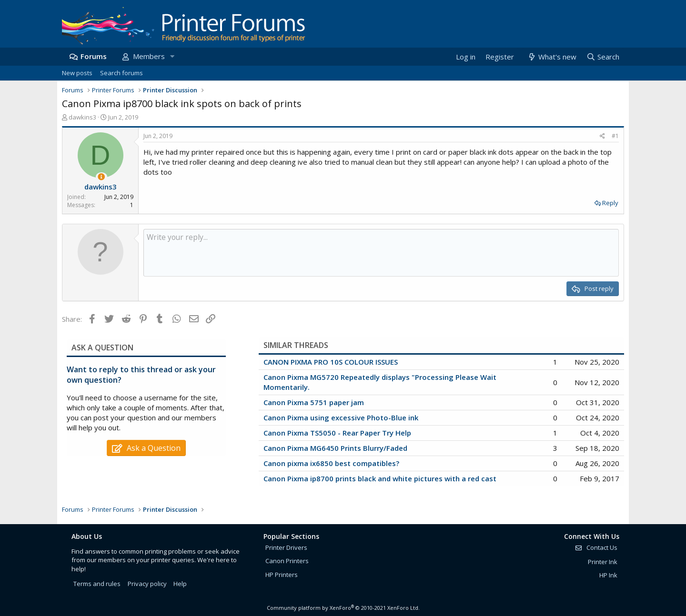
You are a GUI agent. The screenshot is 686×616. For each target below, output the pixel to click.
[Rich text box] (381, 253)
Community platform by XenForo (343, 608)
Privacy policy (147, 584)
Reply (610, 203)
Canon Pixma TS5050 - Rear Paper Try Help (337, 433)
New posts (77, 73)
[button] (172, 56)
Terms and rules (97, 584)
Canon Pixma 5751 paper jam (314, 402)
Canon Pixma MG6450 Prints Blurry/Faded (335, 448)
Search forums (121, 73)
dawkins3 (82, 117)
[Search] (603, 57)
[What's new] (551, 57)
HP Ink (608, 575)
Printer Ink (603, 562)
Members (149, 56)
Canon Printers (287, 561)
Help (180, 584)
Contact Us (596, 547)
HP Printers (282, 575)
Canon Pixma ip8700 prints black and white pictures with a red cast (380, 478)
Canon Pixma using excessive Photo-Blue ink (341, 417)
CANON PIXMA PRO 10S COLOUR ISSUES (331, 362)
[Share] (602, 136)
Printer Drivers (286, 547)
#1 (615, 136)
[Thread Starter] (101, 177)
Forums (94, 56)
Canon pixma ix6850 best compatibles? (331, 463)
